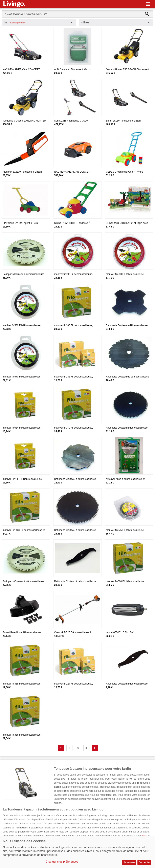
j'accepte (144, 862)
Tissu (145, 836)
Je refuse (129, 862)
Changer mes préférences (62, 862)
